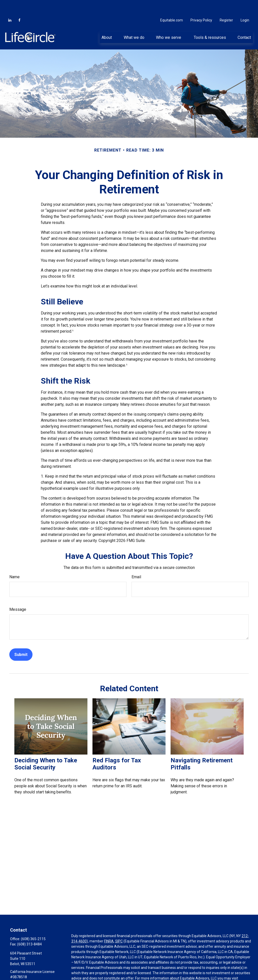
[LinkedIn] (10, 5)
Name (14, 562)
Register (226, 5)
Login (245, 5)
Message (18, 594)
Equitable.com (172, 5)
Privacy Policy (201, 5)
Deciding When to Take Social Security (46, 749)
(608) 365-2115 (33, 924)
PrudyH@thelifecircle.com (31, 970)
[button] (107, 22)
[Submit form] (21, 639)
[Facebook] (19, 5)
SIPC (119, 926)
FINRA (109, 926)
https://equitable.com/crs (92, 968)
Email (136, 562)
